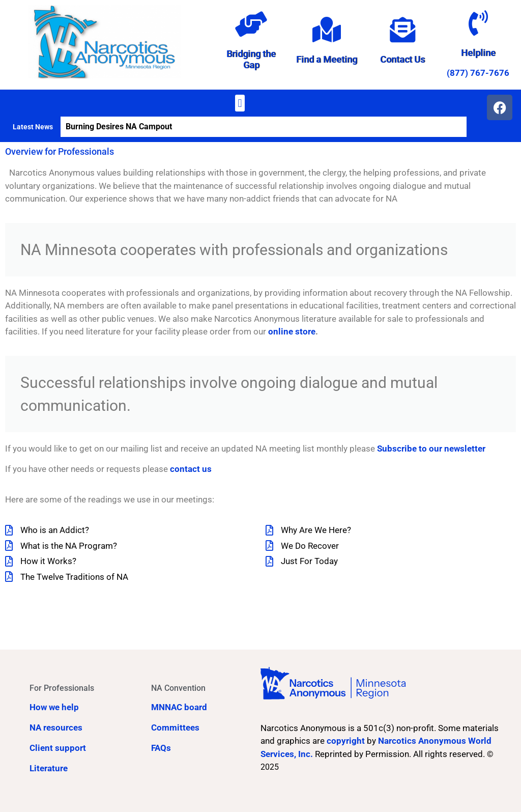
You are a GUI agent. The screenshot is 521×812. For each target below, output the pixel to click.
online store (292, 331)
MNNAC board (179, 707)
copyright (346, 741)
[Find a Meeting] (327, 30)
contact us (191, 469)
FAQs (161, 748)
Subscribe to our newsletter (431, 449)
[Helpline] (478, 23)
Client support (58, 748)
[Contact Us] (402, 30)
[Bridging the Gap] (251, 24)
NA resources (56, 727)
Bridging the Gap (251, 59)
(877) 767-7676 (478, 73)
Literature (49, 768)
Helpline (478, 53)
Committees (175, 727)
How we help (54, 707)
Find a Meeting (327, 59)
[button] (240, 103)
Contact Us (402, 59)
